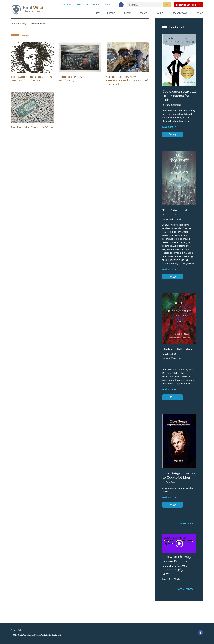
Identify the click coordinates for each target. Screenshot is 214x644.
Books (200, 13)
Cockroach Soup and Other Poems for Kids (179, 96)
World (161, 13)
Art (97, 13)
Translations (181, 13)
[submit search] (167, 5)
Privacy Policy (17, 630)
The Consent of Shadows (175, 212)
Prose (128, 13)
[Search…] (145, 5)
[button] (179, 544)
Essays (144, 13)
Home (14, 24)
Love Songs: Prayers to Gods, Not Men (179, 475)
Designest (56, 635)
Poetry (112, 13)
